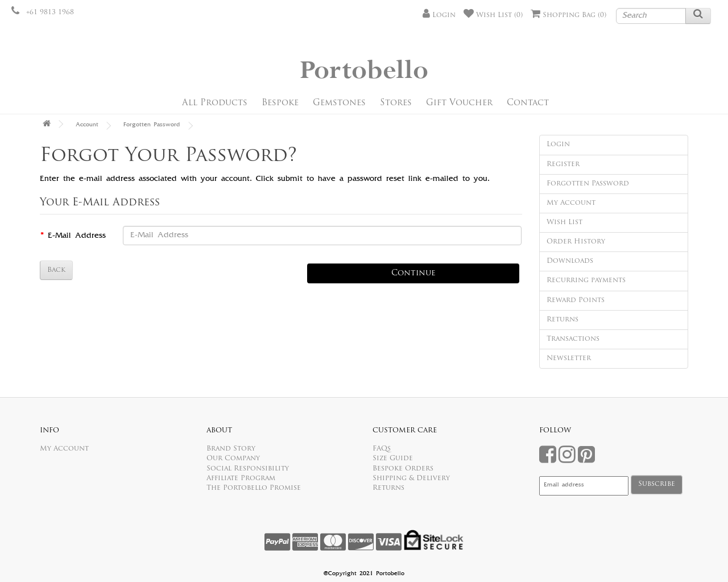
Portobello (364, 71)
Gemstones (339, 103)
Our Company (233, 459)
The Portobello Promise (254, 488)
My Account (571, 203)
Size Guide (393, 459)
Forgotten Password (152, 125)
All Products (215, 103)
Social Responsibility (248, 469)
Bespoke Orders (403, 469)
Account (87, 125)
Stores (396, 103)
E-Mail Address (77, 236)
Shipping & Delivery (411, 478)
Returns (562, 320)
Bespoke (280, 103)
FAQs (382, 449)
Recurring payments (586, 280)
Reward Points (576, 300)
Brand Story (231, 449)
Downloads (570, 261)
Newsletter (569, 358)
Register (563, 164)
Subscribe (657, 484)
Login (558, 145)
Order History (576, 242)
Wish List (564, 222)
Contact (528, 103)
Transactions (573, 339)
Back (56, 270)
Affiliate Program (241, 478)
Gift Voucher (459, 103)
